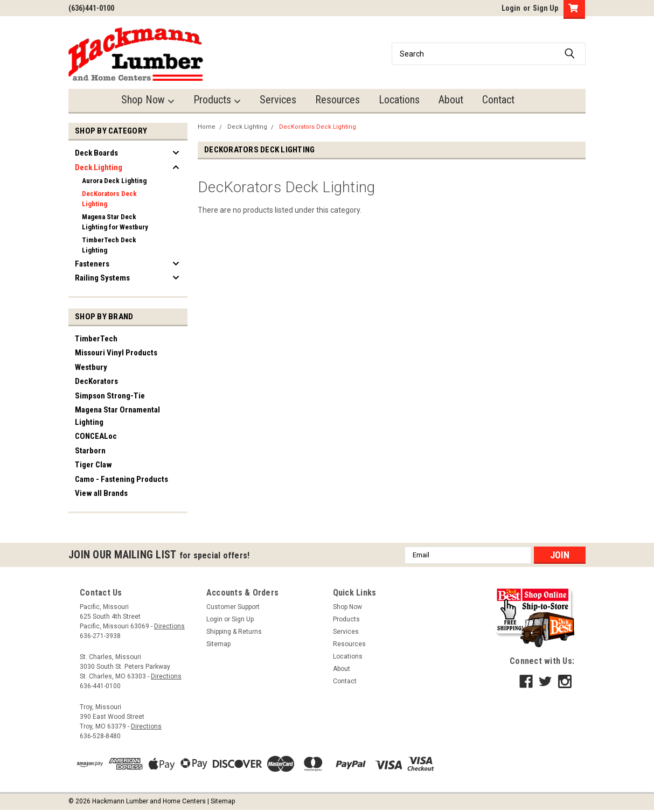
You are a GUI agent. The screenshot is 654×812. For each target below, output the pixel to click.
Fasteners (92, 264)
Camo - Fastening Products (121, 479)
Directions (169, 626)
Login (511, 8)
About (451, 100)
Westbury (91, 367)
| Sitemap (221, 801)
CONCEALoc (96, 436)
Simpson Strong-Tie (110, 396)
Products (217, 100)
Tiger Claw (93, 465)
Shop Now (148, 100)
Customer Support (233, 607)
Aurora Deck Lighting (114, 181)
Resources (338, 100)
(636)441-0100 (91, 8)
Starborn (90, 451)
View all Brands (101, 493)
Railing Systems (102, 278)
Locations (399, 100)
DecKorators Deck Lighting (109, 199)
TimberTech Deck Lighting (109, 245)
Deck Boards (96, 153)
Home (207, 127)
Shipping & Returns (234, 632)
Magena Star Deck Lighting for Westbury (115, 222)
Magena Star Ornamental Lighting (117, 416)
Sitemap (218, 644)
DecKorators (96, 381)
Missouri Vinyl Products (116, 353)
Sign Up (545, 8)
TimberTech (96, 339)
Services (278, 100)
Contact (498, 100)
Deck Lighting (99, 167)
